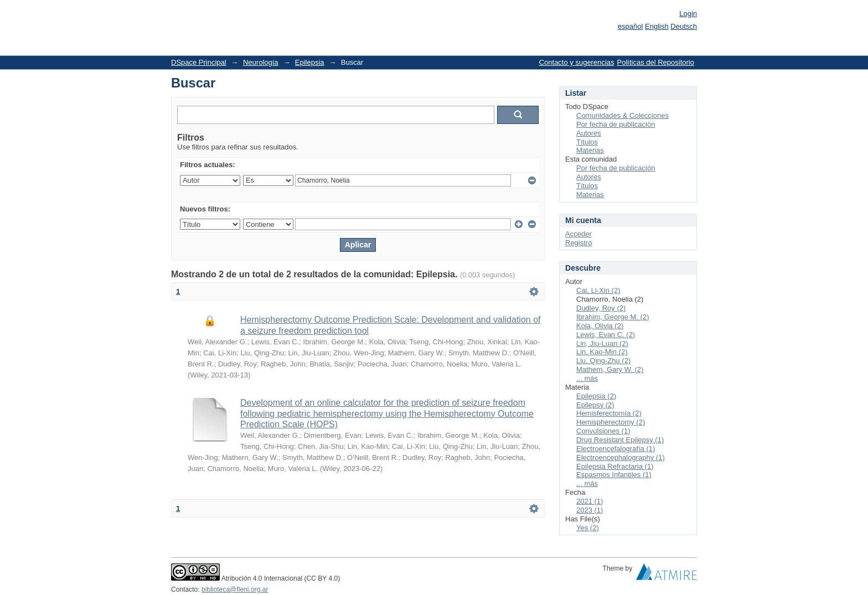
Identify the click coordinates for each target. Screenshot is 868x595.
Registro (578, 243)
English (657, 26)
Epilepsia (310, 62)
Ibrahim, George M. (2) (613, 317)
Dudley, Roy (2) (601, 308)
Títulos (587, 142)
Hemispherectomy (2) (611, 422)
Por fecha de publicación (616, 124)
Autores (589, 133)
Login (688, 14)
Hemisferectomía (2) (609, 413)
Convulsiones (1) (603, 431)
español (631, 26)
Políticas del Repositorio (656, 62)
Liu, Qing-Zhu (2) (603, 361)
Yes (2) (588, 528)
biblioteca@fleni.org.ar (235, 589)
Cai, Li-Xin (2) (598, 290)
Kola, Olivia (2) (600, 326)
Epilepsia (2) (596, 396)
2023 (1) (590, 510)
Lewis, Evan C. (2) (606, 335)
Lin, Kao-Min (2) (602, 352)
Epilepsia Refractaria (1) (615, 466)
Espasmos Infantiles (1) (614, 475)
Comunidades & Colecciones (622, 115)
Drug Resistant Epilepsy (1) (620, 440)
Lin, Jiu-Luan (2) (602, 343)
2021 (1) (590, 501)
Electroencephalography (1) (621, 457)
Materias (590, 150)
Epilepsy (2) (595, 405)
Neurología (261, 62)
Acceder (578, 234)
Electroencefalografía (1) (616, 449)
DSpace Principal (199, 62)
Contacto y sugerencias (577, 62)
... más (587, 378)
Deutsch (684, 26)
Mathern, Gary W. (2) (610, 369)
